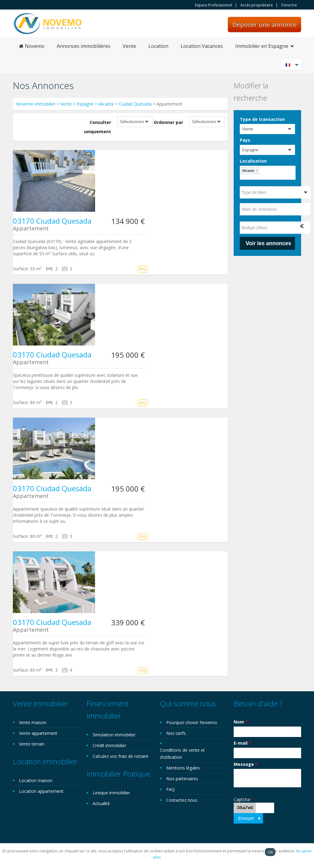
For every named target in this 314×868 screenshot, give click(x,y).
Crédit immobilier (109, 745)
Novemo (32, 46)
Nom (241, 722)
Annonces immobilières (84, 46)
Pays (245, 140)
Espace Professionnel (214, 5)
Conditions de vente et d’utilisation (182, 754)
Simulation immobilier (114, 735)
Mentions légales (183, 768)
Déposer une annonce (264, 24)
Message (246, 764)
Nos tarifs (176, 733)
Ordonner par (168, 122)
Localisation (253, 161)
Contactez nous (182, 800)
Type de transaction (262, 119)
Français (292, 65)
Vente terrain (32, 744)
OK (270, 852)
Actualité (101, 803)
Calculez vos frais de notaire (121, 756)
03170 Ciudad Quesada (52, 221)
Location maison (36, 780)
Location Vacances (202, 46)
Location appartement (41, 791)
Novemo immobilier (36, 104)
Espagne (85, 104)
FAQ (170, 789)
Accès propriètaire (257, 5)
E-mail (242, 743)
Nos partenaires (182, 779)
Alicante (106, 104)
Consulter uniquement (98, 127)
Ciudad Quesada (135, 104)
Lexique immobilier (111, 793)
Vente (129, 46)
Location (158, 46)
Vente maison (33, 722)
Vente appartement (38, 733)
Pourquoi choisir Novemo (192, 722)
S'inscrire (289, 5)
